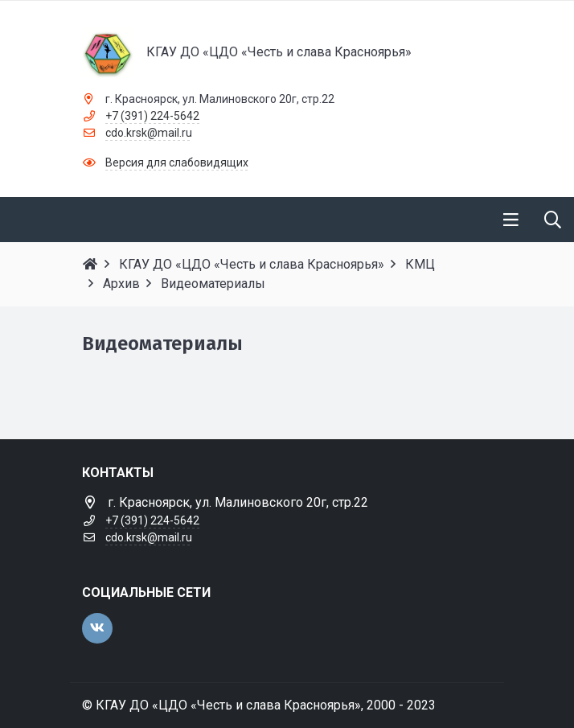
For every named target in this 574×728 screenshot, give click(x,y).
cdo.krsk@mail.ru (149, 133)
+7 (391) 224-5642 (152, 116)
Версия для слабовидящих (177, 162)
